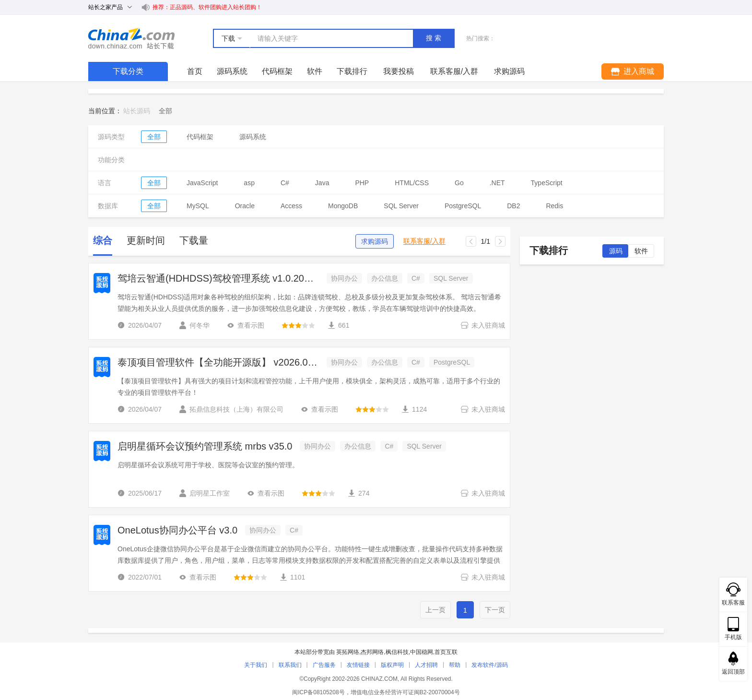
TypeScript (547, 183)
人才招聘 (426, 665)
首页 (195, 71)
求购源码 (375, 241)
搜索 (435, 38)
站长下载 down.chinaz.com (131, 38)
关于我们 (256, 665)
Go (459, 183)
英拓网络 (348, 652)
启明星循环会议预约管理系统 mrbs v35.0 (205, 446)
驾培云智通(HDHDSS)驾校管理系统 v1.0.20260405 (218, 278)
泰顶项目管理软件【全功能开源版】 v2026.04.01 (218, 362)
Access (291, 206)
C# (285, 183)
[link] (165, 111)
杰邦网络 (372, 652)
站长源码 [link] (137, 111)
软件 (315, 71)
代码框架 (277, 71)
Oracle (245, 206)
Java (322, 183)
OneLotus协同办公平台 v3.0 (177, 530)
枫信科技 (397, 652)
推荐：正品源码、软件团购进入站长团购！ (207, 7)
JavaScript (202, 183)
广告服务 (324, 665)
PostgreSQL (463, 206)
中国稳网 (422, 652)
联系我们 (290, 665)
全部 (154, 137)
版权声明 (392, 665)
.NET (497, 183)
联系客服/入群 (424, 241)
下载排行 (352, 71)
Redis (554, 206)
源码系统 (232, 71)
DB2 (513, 206)
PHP (362, 183)
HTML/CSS (412, 183)
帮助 (455, 665)
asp (249, 183)
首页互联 (446, 652)
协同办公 (344, 278)
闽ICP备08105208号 (318, 692)
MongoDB (343, 206)
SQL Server (401, 206)
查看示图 (246, 325)
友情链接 (358, 665)
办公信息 (385, 278)
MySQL (198, 206)
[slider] (298, 325)
